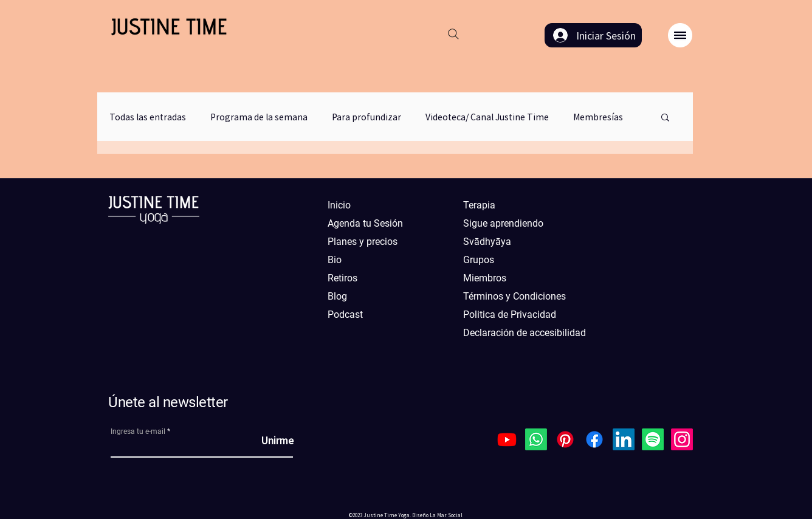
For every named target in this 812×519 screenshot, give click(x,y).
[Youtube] (507, 439)
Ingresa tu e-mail (138, 431)
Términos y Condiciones (514, 296)
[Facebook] (594, 439)
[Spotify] (653, 439)
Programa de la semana (259, 117)
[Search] (453, 34)
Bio (335, 260)
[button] (680, 35)
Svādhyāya (487, 242)
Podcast (345, 314)
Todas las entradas (148, 117)
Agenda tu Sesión (365, 223)
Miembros (485, 278)
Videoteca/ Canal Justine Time (487, 117)
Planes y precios (363, 242)
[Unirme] (263, 440)
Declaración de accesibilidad (518, 333)
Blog (337, 296)
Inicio (339, 205)
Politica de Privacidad (510, 314)
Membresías (598, 117)
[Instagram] (682, 439)
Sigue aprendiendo (503, 223)
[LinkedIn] (624, 439)
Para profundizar (366, 117)
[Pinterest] (565, 439)
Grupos (479, 260)
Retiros (342, 278)
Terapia (479, 205)
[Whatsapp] (536, 439)
